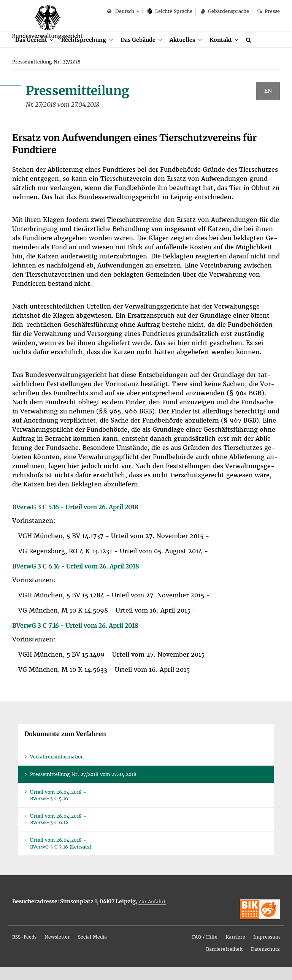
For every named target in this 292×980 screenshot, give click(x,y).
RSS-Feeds (24, 950)
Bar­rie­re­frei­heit (225, 962)
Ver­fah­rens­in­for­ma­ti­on (57, 770)
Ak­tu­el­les (189, 52)
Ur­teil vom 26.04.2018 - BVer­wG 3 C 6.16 (58, 833)
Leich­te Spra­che (170, 11)
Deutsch (121, 12)
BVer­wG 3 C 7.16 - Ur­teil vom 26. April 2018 (75, 639)
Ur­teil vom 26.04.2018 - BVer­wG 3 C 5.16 (58, 809)
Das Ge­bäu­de (142, 52)
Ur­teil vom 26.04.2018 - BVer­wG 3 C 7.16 (61, 857)
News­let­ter (57, 950)
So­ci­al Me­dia (92, 950)
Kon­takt (228, 52)
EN (268, 104)
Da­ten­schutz (265, 962)
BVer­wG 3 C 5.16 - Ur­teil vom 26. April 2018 (75, 520)
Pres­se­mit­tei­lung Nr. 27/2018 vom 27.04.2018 (83, 788)
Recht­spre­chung (86, 52)
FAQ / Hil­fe (205, 950)
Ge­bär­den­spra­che (225, 11)
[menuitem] (35, 53)
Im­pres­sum (267, 950)
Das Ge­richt (32, 52)
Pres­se (269, 11)
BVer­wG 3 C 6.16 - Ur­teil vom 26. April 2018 (76, 579)
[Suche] (258, 52)
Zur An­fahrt (152, 915)
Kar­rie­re (235, 950)
